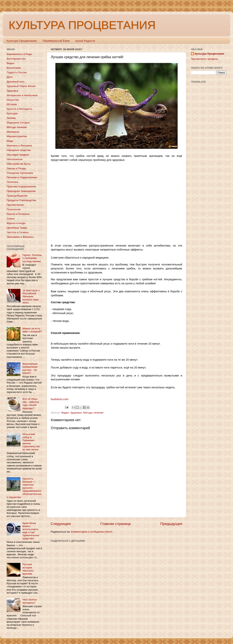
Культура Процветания (22, 41)
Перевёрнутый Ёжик (56, 41)
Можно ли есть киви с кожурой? (32, 330)
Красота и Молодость (20, 109)
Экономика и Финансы (20, 237)
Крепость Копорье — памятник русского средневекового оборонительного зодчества (24, 488)
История (12, 104)
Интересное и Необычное (22, 95)
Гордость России (17, 72)
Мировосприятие (17, 136)
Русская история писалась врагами (28, 569)
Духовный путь (16, 82)
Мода (10, 141)
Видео (65, 413)
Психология (14, 209)
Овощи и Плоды (16, 168)
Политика (12, 182)
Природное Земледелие (21, 191)
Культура (12, 113)
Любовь (11, 118)
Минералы (13, 132)
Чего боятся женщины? (30, 601)
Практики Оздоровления (21, 187)
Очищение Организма (20, 173)
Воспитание (14, 68)
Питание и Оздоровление (22, 177)
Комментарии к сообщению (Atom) (92, 532)
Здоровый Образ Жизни (21, 86)
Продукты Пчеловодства (21, 200)
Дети (10, 77)
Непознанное (15, 159)
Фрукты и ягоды (16, 223)
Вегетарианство (16, 59)
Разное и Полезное (18, 214)
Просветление (15, 205)
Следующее (61, 524)
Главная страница (116, 524)
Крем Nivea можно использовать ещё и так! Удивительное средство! (31, 531)
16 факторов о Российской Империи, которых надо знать (31, 297)
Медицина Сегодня (18, 123)
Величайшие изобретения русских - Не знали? (30, 368)
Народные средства (19, 150)
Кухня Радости (85, 41)
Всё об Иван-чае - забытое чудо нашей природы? (31, 404)
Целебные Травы (17, 228)
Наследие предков (18, 155)
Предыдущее (171, 524)
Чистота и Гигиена (18, 232)
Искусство (13, 100)
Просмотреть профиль (205, 59)
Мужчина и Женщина (19, 145)
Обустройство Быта (18, 164)
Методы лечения (93, 413)
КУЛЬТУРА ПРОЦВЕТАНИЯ (82, 25)
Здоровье (76, 413)
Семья (11, 219)
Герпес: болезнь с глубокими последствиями (32, 258)
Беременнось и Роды (19, 54)
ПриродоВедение (17, 196)
